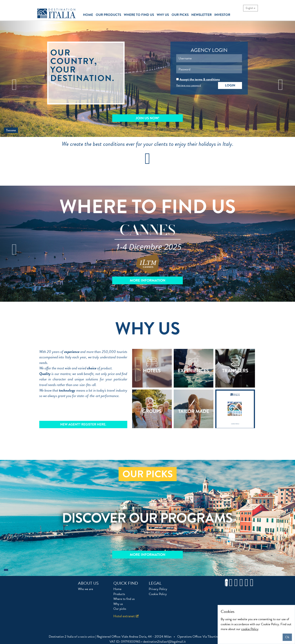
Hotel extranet (124, 616)
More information (148, 555)
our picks (180, 15)
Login (230, 85)
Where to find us (124, 599)
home (88, 15)
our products (108, 15)
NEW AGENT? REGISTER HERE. (83, 424)
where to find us (139, 15)
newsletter (201, 15)
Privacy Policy (158, 589)
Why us (118, 604)
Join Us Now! (147, 118)
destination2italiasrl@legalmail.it (164, 642)
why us (163, 15)
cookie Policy (250, 629)
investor (222, 15)
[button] (22, 79)
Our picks (120, 609)
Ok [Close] (287, 637)
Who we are (86, 589)
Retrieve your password (189, 85)
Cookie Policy (158, 594)
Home (117, 589)
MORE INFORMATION (148, 280)
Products (119, 594)
